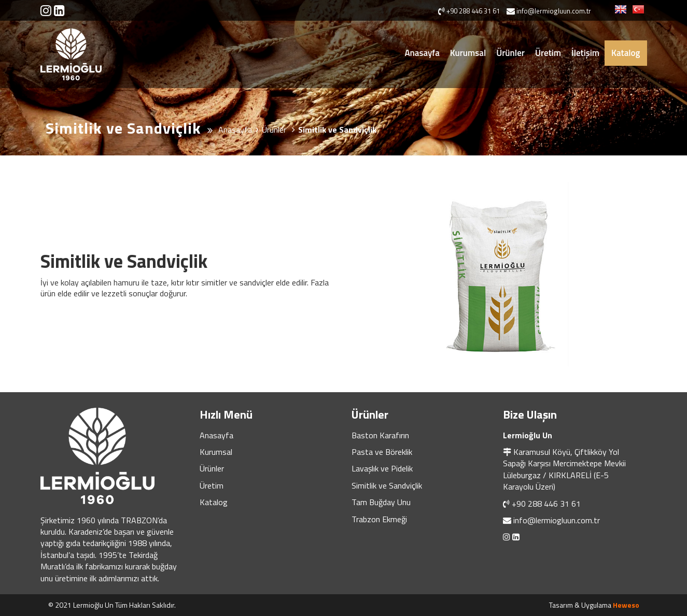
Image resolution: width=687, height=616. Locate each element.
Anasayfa (422, 53)
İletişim (585, 53)
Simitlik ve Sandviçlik (387, 485)
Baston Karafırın (380, 435)
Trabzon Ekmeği (379, 519)
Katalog (626, 53)
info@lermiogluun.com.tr (557, 520)
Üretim (548, 53)
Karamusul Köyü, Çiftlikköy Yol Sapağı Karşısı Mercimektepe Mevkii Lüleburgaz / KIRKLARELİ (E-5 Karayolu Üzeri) (564, 469)
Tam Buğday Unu (381, 502)
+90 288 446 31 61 (546, 504)
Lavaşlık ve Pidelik (382, 468)
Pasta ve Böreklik (382, 452)
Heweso (626, 605)
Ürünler (510, 53)
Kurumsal (468, 53)
